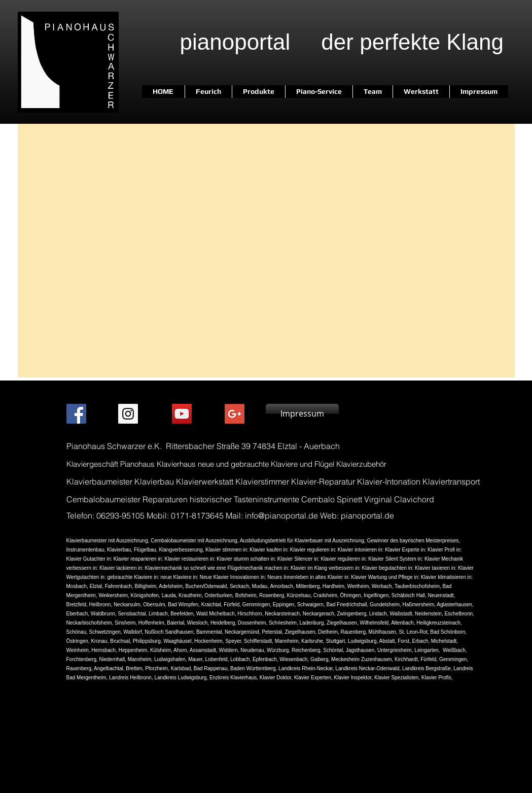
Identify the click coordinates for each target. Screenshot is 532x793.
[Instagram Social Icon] (128, 414)
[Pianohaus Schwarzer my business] (235, 414)
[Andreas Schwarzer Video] (182, 414)
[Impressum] (302, 414)
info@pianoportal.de (281, 515)
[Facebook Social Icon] (76, 414)
